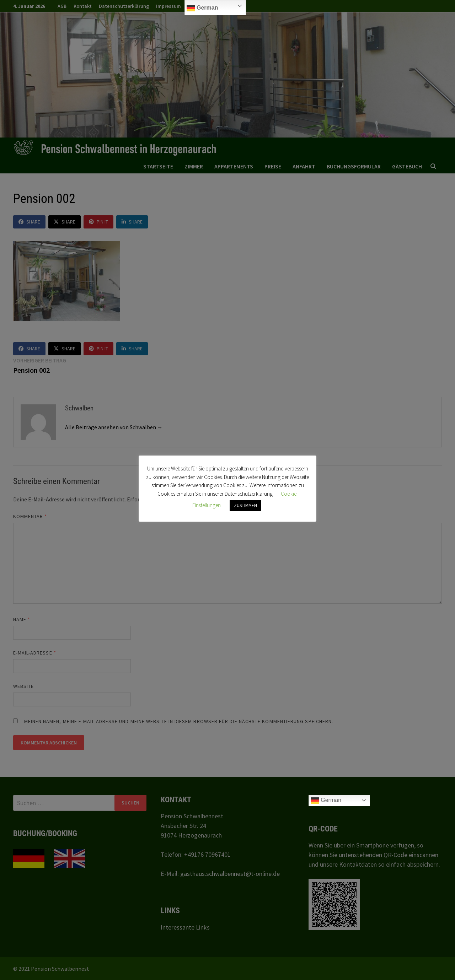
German (202, 8)
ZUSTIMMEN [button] (245, 505)
